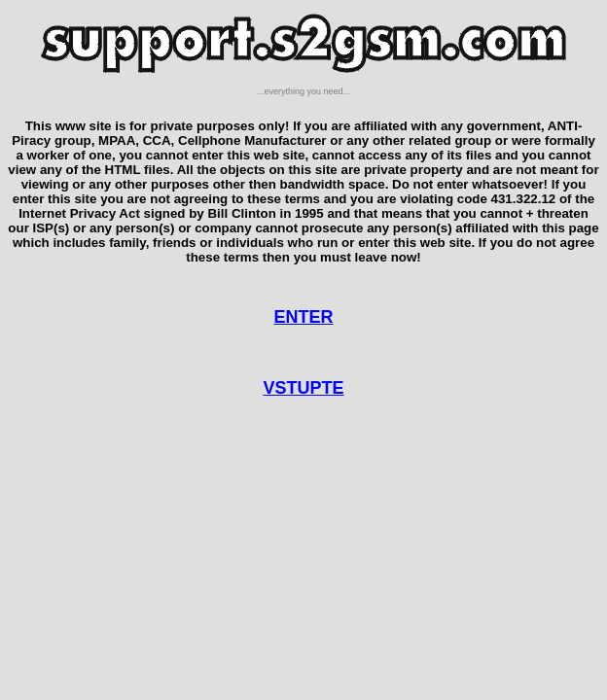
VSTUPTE (303, 388)
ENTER (303, 317)
